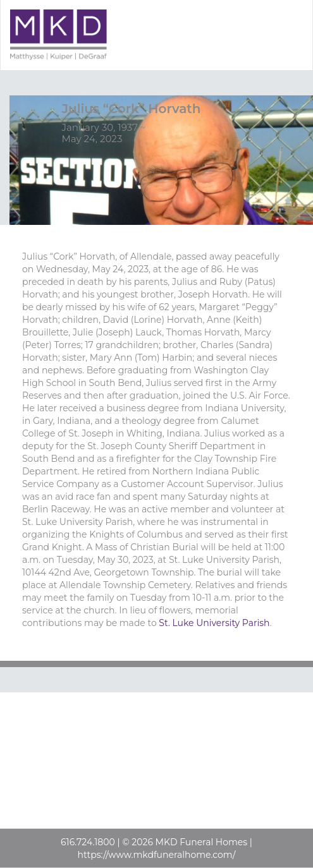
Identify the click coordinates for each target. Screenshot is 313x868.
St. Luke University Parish (214, 623)
